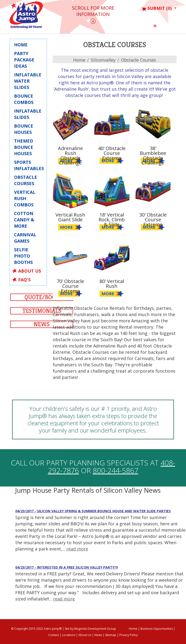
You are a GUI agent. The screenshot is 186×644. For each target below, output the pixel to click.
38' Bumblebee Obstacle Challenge (153, 156)
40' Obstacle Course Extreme (112, 153)
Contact (54, 635)
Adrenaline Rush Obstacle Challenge (70, 156)
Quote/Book (42, 297)
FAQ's (24, 280)
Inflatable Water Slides (28, 81)
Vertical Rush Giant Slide (70, 217)
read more (77, 549)
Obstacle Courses (26, 180)
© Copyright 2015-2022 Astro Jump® (36, 629)
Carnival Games (25, 238)
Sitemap (111, 635)
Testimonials (42, 311)
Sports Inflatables (29, 165)
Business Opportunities (157, 629)
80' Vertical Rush (112, 284)
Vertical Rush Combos (25, 198)
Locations (69, 635)
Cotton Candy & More (24, 220)
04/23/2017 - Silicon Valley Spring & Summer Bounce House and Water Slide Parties (93, 511)
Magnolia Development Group (95, 629)
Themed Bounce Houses (24, 147)
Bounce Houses (24, 129)
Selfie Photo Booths (23, 256)
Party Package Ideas (24, 60)
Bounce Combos (24, 99)
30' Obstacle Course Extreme (153, 220)
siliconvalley (102, 60)
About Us (30, 271)
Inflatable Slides (28, 114)
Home (21, 45)
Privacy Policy (129, 635)
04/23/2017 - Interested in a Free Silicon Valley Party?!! (67, 567)
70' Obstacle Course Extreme (70, 286)
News (42, 324)
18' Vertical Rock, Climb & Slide (112, 220)
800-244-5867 (116, 470)
